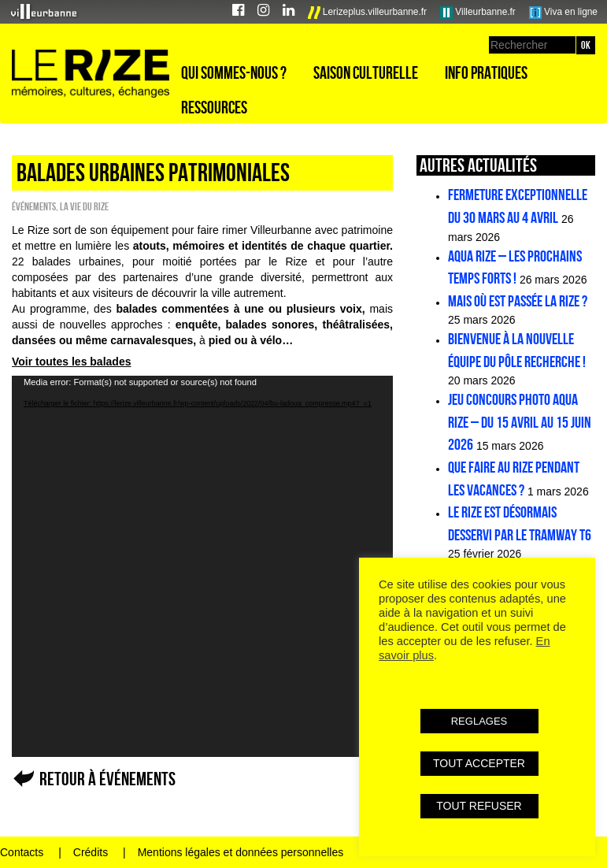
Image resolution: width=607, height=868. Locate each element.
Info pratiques (486, 72)
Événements (34, 206)
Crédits (91, 852)
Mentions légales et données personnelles (241, 852)
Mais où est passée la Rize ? (518, 301)
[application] (202, 566)
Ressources (214, 107)
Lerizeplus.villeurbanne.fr (368, 13)
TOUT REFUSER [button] (479, 806)
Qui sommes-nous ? (234, 72)
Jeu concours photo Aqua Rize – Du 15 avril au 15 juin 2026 (520, 422)
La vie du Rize (84, 206)
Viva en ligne (563, 13)
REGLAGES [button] (479, 721)
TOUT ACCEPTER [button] (479, 763)
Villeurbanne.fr (478, 13)
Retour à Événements (107, 779)
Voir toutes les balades (71, 362)
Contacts (22, 852)
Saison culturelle (366, 72)
